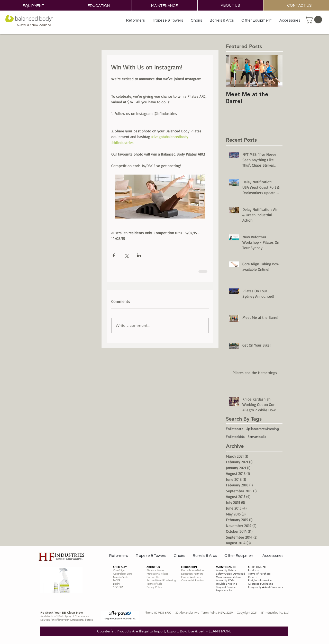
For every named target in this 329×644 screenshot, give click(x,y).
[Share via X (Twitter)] (126, 255)
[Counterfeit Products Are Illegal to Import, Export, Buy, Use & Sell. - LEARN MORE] (164, 631)
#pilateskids (235, 437)
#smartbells (257, 437)
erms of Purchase (260, 574)
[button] (314, 20)
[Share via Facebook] (114, 255)
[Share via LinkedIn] (139, 255)
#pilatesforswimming (263, 429)
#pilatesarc (235, 429)
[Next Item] (274, 71)
